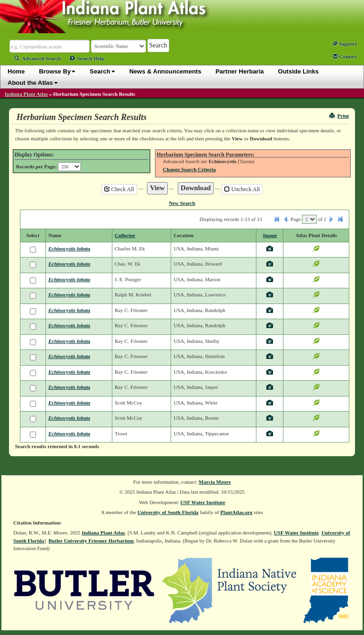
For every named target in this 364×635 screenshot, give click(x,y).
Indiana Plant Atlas (26, 94)
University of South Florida (168, 512)
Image (270, 235)
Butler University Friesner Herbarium (91, 541)
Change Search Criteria (190, 169)
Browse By (57, 71)
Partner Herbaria (240, 71)
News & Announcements (165, 71)
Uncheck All (242, 189)
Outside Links (299, 71)
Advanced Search (37, 58)
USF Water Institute (203, 502)
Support (345, 44)
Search (102, 71)
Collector (125, 235)
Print (339, 116)
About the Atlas (33, 83)
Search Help (87, 58)
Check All (119, 189)
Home (16, 71)
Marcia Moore (215, 482)
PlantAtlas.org (237, 512)
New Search (182, 203)
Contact (345, 56)
